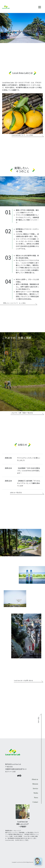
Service (35, 788)
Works (36, 793)
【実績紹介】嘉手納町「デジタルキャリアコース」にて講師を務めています (29, 483)
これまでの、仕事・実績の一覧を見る (22, 413)
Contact (35, 802)
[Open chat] (38, 861)
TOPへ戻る (39, 720)
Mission (35, 784)
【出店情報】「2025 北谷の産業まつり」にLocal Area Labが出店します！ (29, 471)
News (36, 798)
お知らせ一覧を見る (16, 493)
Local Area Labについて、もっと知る (22, 135)
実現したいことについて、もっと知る (14, 303)
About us (35, 779)
